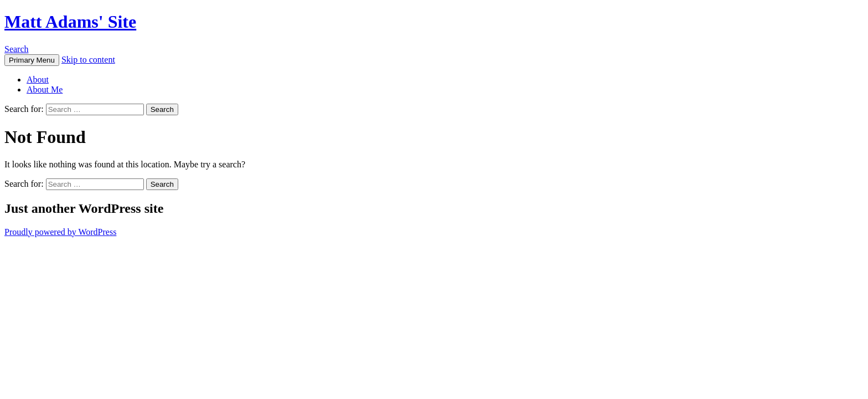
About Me (45, 89)
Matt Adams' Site (70, 22)
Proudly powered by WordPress (60, 232)
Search (17, 49)
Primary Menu (32, 60)
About (38, 80)
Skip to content (88, 60)
